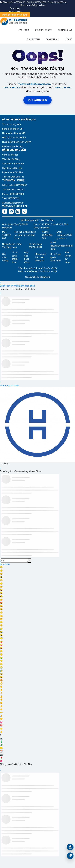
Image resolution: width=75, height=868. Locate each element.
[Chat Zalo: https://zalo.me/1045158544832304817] (18, 211)
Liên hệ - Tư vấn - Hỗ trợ (14, 138)
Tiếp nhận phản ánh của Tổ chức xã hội (37, 268)
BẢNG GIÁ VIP (52, 39)
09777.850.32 (19, 2)
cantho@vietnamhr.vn (13, 203)
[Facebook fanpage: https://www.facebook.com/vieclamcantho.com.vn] (5, 211)
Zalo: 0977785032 (11, 198)
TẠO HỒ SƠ (24, 30)
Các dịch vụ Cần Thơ (12, 168)
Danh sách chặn (27, 286)
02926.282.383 (60, 2)
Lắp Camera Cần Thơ (12, 172)
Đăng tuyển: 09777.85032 (15, 185)
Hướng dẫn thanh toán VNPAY (17, 142)
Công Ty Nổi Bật (10, 155)
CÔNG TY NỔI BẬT (43, 30)
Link (8, 564)
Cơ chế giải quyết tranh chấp (56, 257)
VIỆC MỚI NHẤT (65, 30)
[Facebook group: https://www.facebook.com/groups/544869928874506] (11, 211)
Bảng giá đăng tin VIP (13, 129)
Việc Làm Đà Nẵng (11, 159)
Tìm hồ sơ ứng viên (11, 125)
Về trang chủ (37, 100)
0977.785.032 (41, 2)
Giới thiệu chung (5, 257)
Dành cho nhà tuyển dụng (15, 15)
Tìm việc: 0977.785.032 (13, 190)
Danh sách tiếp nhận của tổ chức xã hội (37, 272)
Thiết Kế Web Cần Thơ (13, 177)
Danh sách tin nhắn (9, 286)
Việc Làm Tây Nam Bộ (13, 164)
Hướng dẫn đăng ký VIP (14, 133)
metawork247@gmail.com (34, 84)
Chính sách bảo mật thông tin (41, 257)
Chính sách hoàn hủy (12, 146)
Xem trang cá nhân (9, 386)
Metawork (45, 277)
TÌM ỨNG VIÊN (33, 39)
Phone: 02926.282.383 (13, 194)
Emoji (3, 564)
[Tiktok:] (24, 211)
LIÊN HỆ (68, 39)
